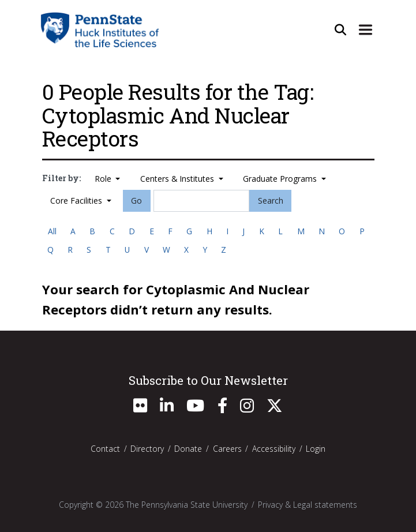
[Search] (201, 201)
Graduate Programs (281, 179)
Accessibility (274, 449)
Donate (188, 449)
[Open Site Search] (340, 29)
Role (104, 179)
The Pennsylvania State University (187, 505)
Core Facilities (77, 201)
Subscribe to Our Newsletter (208, 380)
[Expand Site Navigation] (366, 29)
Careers (227, 449)
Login (316, 449)
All (52, 231)
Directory (147, 449)
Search (271, 201)
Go (136, 201)
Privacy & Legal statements (308, 505)
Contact (105, 449)
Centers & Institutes (178, 179)
